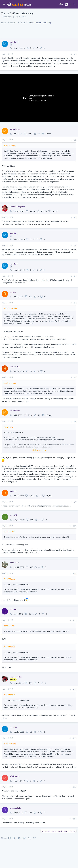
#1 (75, 54)
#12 (75, 620)
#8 (75, 421)
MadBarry (7, 17)
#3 (75, 217)
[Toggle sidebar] (71, 5)
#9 (75, 502)
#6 (75, 303)
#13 (75, 689)
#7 (75, 378)
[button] (4, 5)
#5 (75, 276)
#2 (75, 140)
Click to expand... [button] (39, 450)
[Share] (72, 54)
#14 (75, 738)
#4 (75, 246)
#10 (75, 526)
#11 (75, 573)
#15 (75, 787)
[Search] (75, 5)
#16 (75, 819)
